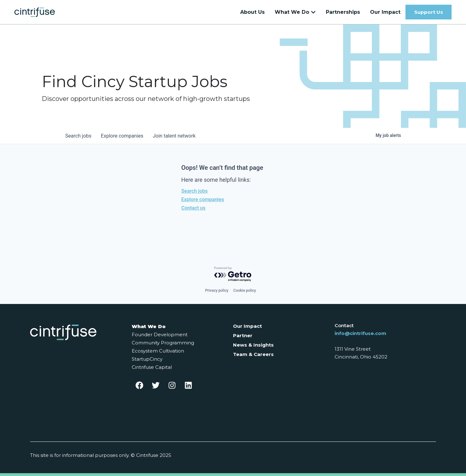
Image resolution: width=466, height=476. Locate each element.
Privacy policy (217, 290)
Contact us (193, 211)
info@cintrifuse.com (360, 333)
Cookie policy (245, 290)
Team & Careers (253, 354)
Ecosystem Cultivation (158, 351)
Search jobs (194, 194)
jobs (79, 139)
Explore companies (203, 203)
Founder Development (160, 335)
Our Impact (247, 326)
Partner (243, 335)
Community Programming (163, 343)
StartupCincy (147, 359)
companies (123, 139)
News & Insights (253, 345)
